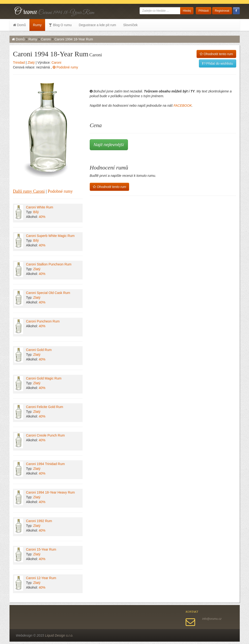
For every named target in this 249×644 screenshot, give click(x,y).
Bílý (36, 212)
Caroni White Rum (40, 207)
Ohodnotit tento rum (216, 54)
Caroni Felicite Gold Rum (45, 407)
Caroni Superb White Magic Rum (50, 236)
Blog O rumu (60, 25)
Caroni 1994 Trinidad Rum (45, 464)
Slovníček (130, 25)
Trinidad (19, 62)
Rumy (37, 25)
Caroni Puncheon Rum (43, 321)
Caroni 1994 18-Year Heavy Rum (51, 492)
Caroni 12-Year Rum (41, 578)
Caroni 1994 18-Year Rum (74, 39)
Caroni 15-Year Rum (41, 549)
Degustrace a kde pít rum (97, 25)
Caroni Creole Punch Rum (45, 435)
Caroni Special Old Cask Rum (48, 293)
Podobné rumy (65, 67)
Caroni (46, 39)
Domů (19, 25)
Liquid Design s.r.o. (59, 635)
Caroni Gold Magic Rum (44, 378)
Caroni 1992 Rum (39, 521)
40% (42, 217)
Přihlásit (204, 11)
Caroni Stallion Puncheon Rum (49, 264)
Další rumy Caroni (29, 191)
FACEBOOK (183, 106)
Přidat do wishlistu (218, 63)
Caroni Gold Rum (39, 350)
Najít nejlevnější (109, 145)
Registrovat (222, 11)
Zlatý (31, 62)
